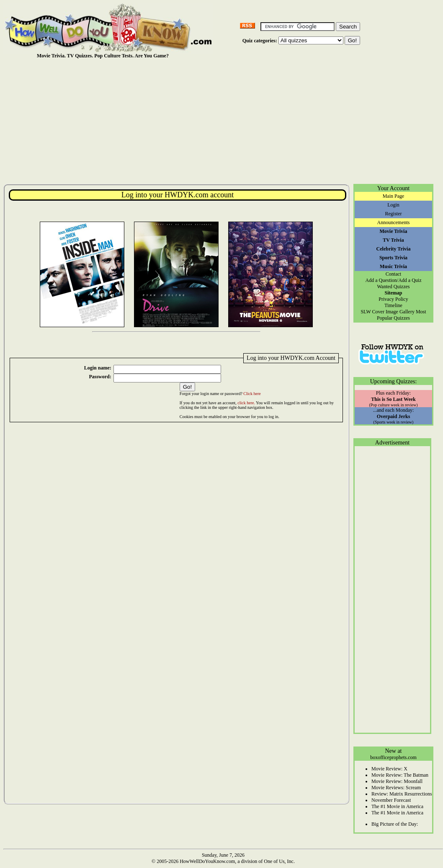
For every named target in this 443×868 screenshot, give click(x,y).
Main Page (394, 196)
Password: (100, 377)
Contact (393, 274)
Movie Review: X (389, 769)
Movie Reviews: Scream (396, 788)
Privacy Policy (393, 299)
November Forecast (391, 800)
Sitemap (394, 293)
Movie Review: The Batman (400, 775)
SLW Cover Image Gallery (388, 312)
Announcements (394, 222)
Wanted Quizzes (394, 287)
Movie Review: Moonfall (397, 781)
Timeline (393, 305)
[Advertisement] (223, 121)
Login (393, 205)
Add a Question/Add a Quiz (394, 280)
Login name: (98, 368)
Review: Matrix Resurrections (402, 794)
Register (394, 214)
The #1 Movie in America (397, 806)
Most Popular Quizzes (402, 315)
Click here (252, 394)
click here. (246, 403)
